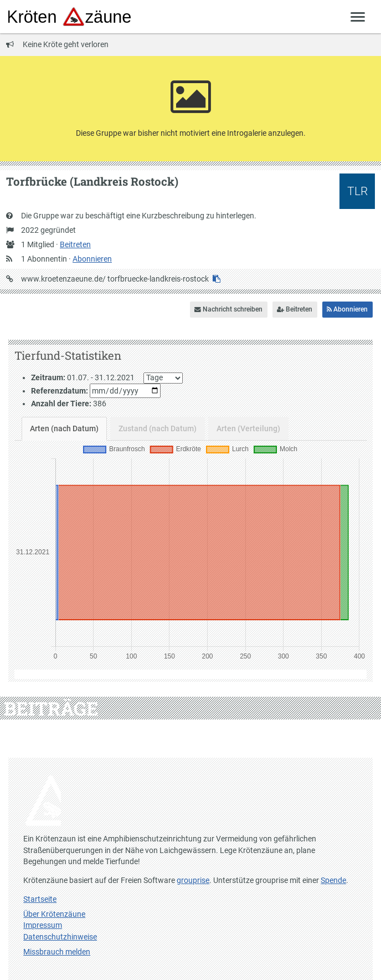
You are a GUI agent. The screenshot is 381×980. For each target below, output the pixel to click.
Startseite (40, 899)
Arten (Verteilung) (248, 428)
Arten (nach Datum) (64, 428)
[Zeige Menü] (358, 16)
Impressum (43, 925)
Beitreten (75, 244)
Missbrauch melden (57, 952)
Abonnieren (92, 259)
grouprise (193, 880)
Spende (333, 880)
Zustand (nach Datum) (158, 428)
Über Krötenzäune (54, 914)
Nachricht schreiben (228, 309)
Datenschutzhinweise (60, 937)
